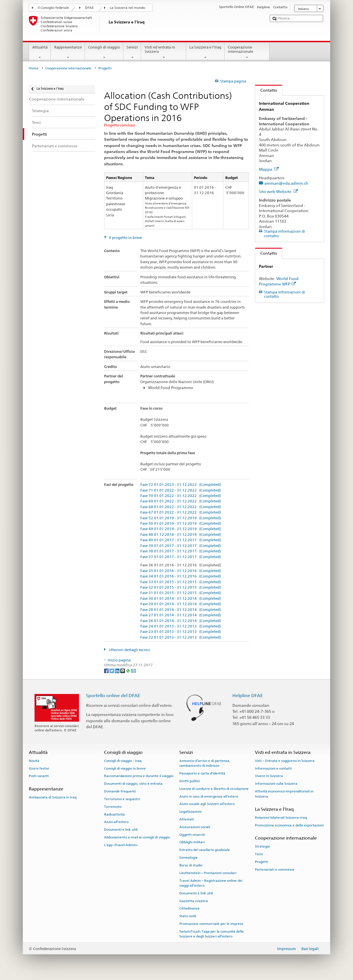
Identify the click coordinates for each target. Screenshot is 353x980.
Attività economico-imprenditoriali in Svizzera (284, 794)
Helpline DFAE (248, 696)
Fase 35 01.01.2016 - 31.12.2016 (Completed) (180, 571)
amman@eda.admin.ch (286, 183)
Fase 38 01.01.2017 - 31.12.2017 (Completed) (180, 551)
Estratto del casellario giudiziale (205, 850)
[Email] (133, 670)
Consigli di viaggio (104, 52)
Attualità (40, 52)
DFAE (89, 8)
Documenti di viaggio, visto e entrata (133, 784)
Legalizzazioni (190, 812)
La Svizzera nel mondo (127, 8)
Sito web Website (278, 191)
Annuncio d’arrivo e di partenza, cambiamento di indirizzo (205, 763)
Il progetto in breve (125, 238)
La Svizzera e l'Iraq (205, 52)
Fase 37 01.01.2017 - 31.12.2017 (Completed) (180, 557)
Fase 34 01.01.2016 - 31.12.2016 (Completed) (180, 576)
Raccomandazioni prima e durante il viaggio (139, 776)
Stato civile (188, 916)
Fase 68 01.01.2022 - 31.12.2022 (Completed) (180, 507)
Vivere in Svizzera (269, 776)
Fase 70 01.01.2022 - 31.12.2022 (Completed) (180, 496)
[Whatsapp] (128, 670)
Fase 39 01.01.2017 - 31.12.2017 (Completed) (180, 546)
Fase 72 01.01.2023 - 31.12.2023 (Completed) (180, 485)
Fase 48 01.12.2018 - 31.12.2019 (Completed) (180, 535)
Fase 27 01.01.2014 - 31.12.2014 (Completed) (180, 615)
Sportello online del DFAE (113, 696)
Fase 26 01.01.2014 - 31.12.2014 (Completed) (180, 621)
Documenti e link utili (121, 830)
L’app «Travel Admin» (121, 845)
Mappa (269, 169)
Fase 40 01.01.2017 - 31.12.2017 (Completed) (180, 540)
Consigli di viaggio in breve (125, 768)
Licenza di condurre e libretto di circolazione (214, 789)
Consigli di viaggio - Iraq (123, 761)
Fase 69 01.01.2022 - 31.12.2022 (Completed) (180, 501)
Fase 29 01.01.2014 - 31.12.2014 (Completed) (180, 604)
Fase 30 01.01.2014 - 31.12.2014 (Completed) (180, 599)
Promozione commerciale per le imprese (211, 924)
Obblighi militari (192, 842)
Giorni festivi (39, 768)
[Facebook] (107, 670)
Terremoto (113, 807)
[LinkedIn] (118, 670)
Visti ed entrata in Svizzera (164, 52)
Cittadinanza (189, 908)
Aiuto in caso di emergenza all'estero (209, 796)
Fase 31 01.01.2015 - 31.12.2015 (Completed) (180, 593)
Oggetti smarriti (192, 834)
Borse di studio (191, 865)
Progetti (261, 862)
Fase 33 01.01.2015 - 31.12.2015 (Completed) (180, 582)
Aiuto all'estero (116, 822)
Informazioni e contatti (273, 768)
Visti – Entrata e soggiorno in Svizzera (285, 761)
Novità (34, 761)
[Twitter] (112, 670)
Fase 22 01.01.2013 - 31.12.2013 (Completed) (180, 637)
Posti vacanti (39, 776)
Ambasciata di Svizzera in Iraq (53, 797)
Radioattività (114, 814)
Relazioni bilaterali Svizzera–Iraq (281, 818)
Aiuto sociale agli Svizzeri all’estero (207, 804)
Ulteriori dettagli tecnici (129, 650)
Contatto (266, 90)
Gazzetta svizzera (194, 901)
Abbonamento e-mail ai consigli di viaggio (137, 837)
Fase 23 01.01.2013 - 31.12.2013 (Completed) (180, 632)
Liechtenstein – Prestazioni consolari (208, 873)
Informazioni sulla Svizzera (276, 784)
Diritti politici (190, 781)
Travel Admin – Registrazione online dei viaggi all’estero (211, 883)
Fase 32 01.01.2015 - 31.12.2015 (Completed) (180, 587)
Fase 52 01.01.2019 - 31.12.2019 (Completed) (180, 518)
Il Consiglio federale (53, 8)
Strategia (262, 846)
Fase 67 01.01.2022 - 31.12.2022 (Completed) (180, 512)
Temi (259, 854)
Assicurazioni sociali (195, 827)
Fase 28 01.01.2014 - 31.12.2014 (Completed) (180, 610)
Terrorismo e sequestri (122, 799)
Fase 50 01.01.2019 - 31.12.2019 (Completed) (180, 524)
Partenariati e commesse (275, 870)
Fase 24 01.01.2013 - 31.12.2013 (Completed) (180, 626)
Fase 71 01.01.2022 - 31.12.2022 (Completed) (180, 490)
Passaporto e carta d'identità (202, 773)
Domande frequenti (120, 791)
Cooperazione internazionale (247, 52)
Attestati (187, 819)
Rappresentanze (68, 52)
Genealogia (188, 858)
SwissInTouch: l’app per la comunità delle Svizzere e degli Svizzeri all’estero (212, 934)
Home (34, 68)
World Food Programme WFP (279, 281)
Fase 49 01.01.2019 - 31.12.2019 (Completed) (180, 529)
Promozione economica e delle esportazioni (289, 825)
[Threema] (123, 670)
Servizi (132, 52)
